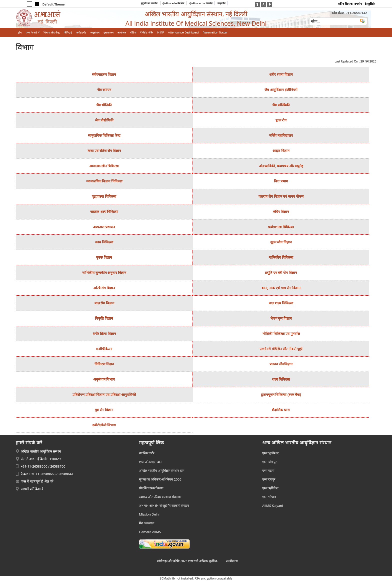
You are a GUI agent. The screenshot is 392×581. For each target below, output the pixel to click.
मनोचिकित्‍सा (104, 349)
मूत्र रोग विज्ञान (104, 410)
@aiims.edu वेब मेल (173, 3)
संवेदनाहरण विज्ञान (104, 74)
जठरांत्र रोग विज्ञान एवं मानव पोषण (281, 196)
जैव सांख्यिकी (281, 105)
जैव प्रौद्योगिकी (104, 120)
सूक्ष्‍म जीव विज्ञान (281, 242)
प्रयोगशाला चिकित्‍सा (281, 227)
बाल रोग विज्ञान (104, 303)
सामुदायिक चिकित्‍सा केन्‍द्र (104, 135)
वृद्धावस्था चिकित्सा (104, 196)
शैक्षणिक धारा (281, 410)
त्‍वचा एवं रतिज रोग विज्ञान (104, 151)
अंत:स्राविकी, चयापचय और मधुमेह (281, 166)
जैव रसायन (104, 90)
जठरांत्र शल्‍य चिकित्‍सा (104, 212)
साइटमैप (221, 3)
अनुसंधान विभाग (104, 379)
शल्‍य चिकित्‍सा (281, 379)
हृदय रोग (281, 120)
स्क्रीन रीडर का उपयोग (350, 4)
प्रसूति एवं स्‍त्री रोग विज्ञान (281, 273)
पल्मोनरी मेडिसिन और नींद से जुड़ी (281, 349)
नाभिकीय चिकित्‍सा (281, 257)
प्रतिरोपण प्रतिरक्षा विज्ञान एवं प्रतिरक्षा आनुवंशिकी (104, 394)
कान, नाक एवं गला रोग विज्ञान (281, 288)
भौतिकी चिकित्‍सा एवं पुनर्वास (281, 333)
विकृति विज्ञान (104, 318)
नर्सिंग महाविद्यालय (281, 135)
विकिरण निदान (104, 364)
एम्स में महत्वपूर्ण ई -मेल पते (37, 481)
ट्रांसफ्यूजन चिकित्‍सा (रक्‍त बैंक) (281, 394)
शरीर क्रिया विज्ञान (104, 333)
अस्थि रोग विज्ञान (104, 288)
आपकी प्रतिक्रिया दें (32, 489)
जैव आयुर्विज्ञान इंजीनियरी (281, 90)
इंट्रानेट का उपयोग (150, 3)
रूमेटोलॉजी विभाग (104, 425)
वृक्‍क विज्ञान (104, 257)
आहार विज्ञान (281, 151)
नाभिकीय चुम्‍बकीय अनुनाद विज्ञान (104, 273)
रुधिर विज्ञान (281, 212)
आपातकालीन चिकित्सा (104, 166)
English (370, 4)
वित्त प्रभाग (281, 181)
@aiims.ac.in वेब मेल (201, 3)
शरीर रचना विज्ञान (281, 74)
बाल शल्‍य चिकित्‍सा (281, 303)
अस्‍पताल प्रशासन (104, 227)
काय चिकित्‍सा (104, 242)
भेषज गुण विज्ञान (281, 318)
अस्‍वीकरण (232, 561)
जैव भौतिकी (104, 105)
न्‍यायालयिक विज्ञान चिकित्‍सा (104, 181)
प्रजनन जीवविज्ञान (281, 364)
